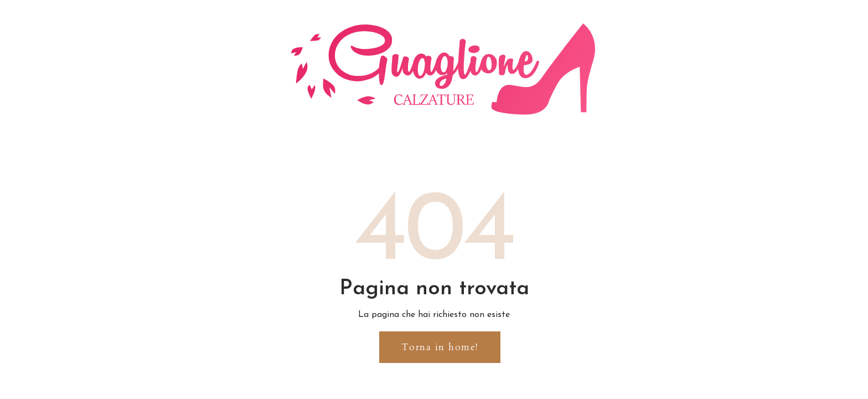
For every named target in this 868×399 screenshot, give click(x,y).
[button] (440, 347)
